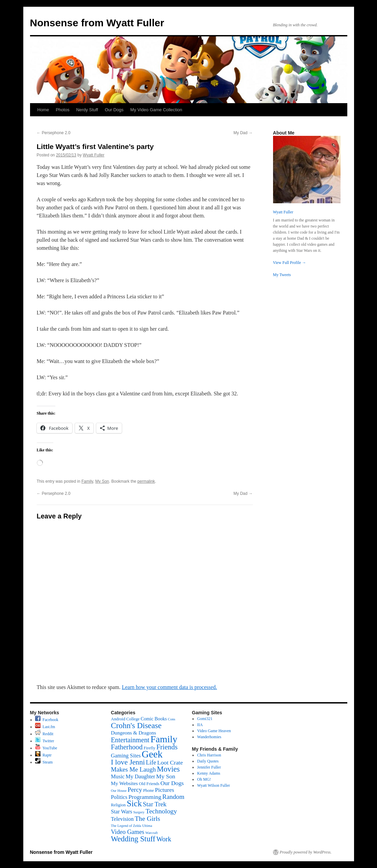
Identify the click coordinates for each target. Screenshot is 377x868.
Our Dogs (114, 110)
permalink (146, 481)
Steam (44, 762)
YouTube (46, 748)
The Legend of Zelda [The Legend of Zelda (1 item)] (126, 826)
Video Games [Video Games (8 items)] (128, 832)
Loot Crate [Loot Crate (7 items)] (170, 762)
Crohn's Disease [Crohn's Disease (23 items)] (136, 725)
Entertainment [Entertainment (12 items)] (130, 740)
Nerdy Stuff (87, 110)
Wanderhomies (209, 737)
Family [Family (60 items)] (164, 739)
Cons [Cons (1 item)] (171, 719)
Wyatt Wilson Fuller (213, 785)
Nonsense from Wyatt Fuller (97, 23)
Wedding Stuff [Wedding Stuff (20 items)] (133, 839)
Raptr (43, 755)
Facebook (47, 720)
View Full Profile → (290, 263)
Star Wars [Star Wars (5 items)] (122, 812)
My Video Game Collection (156, 110)
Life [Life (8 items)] (151, 762)
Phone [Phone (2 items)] (149, 790)
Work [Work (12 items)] (164, 839)
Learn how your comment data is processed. (169, 687)
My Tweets (282, 275)
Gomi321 (205, 719)
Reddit (44, 734)
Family (87, 481)
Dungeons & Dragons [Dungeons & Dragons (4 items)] (134, 733)
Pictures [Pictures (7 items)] (165, 790)
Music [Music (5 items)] (118, 776)
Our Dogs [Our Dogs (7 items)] (172, 783)
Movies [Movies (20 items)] (168, 769)
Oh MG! (204, 779)
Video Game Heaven (214, 731)
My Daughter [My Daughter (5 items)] (140, 776)
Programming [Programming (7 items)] (145, 797)
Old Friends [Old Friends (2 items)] (149, 784)
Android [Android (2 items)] (118, 719)
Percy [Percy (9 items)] (135, 790)
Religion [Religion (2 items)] (118, 805)
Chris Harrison (209, 755)
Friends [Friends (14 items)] (167, 747)
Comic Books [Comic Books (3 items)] (154, 719)
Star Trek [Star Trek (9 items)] (155, 804)
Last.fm (45, 727)
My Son (102, 481)
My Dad (243, 133)
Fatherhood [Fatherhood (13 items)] (127, 747)
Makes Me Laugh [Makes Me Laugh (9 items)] (133, 769)
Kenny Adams (209, 773)
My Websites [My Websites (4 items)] (125, 783)
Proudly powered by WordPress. (306, 852)
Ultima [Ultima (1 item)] (147, 826)
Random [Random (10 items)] (173, 797)
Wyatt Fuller (93, 155)
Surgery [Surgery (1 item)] (139, 812)
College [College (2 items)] (133, 719)
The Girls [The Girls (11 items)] (147, 818)
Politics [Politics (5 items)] (119, 797)
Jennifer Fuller (209, 767)
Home (43, 110)
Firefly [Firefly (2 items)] (149, 748)
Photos (62, 110)
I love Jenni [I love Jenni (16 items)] (128, 762)
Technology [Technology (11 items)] (161, 811)
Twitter (45, 741)
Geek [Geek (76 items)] (152, 754)
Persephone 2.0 (54, 133)
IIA (200, 725)
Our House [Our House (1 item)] (119, 791)
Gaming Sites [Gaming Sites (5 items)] (126, 756)
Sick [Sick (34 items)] (134, 803)
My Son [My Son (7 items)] (166, 776)
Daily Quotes (208, 761)
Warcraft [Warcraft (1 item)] (151, 833)
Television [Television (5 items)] (123, 819)
